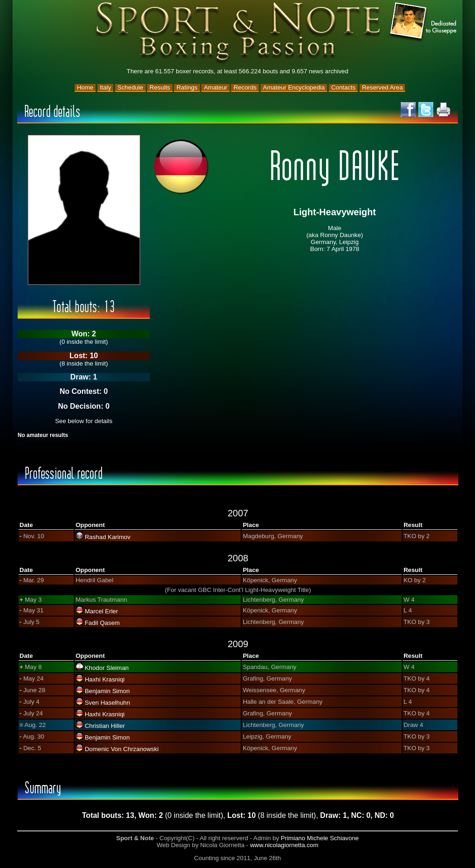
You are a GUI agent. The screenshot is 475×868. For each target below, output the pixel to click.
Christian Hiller (105, 726)
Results (160, 87)
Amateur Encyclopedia (294, 87)
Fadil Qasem (103, 623)
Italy (105, 87)
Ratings (187, 87)
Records (245, 87)
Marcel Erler (102, 611)
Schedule (130, 87)
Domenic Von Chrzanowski (122, 749)
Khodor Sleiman (107, 668)
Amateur (215, 87)
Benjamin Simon (107, 691)
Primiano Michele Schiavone (320, 838)
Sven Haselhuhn (108, 703)
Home (85, 87)
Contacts (343, 87)
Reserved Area (382, 87)
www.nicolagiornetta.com (284, 845)
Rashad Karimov (108, 537)
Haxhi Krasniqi (105, 679)
